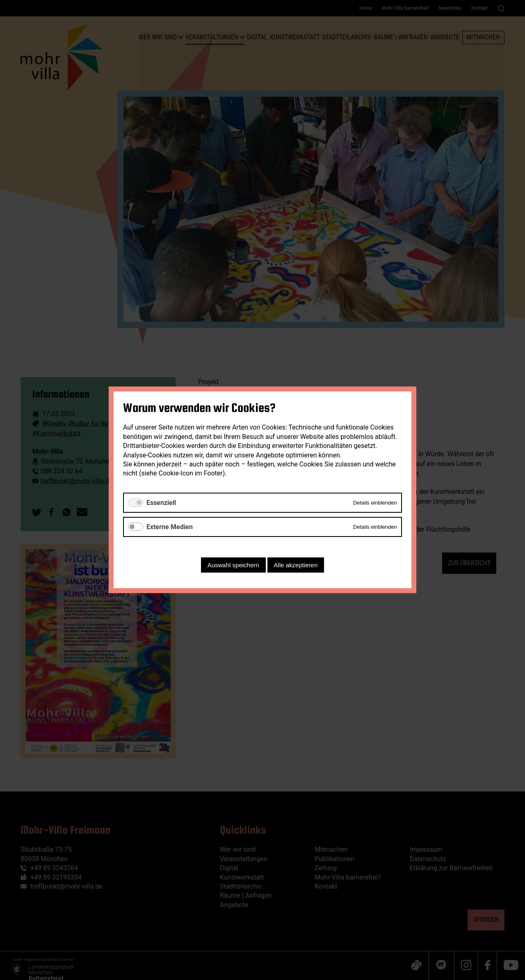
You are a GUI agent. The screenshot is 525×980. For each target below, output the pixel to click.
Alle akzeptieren (296, 565)
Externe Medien (170, 527)
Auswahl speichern (233, 565)
